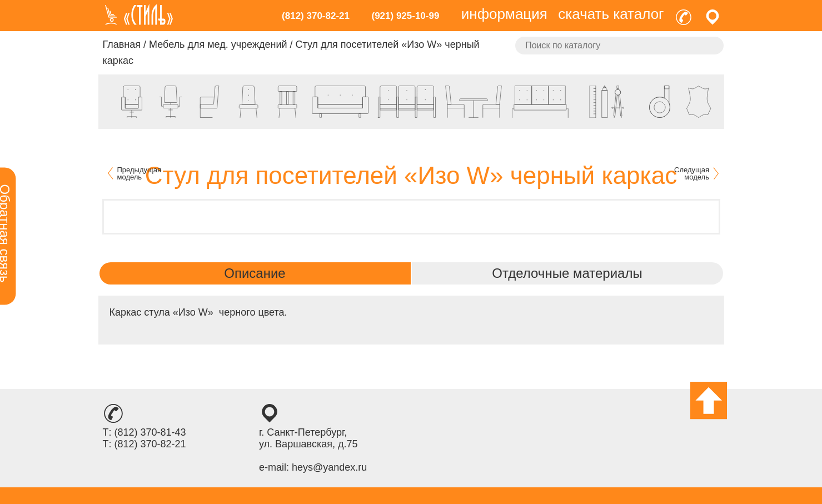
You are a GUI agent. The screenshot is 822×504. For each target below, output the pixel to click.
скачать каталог (611, 14)
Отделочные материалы (567, 273)
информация (504, 14)
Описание (255, 273)
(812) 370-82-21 (316, 16)
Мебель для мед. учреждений (218, 44)
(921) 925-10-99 (405, 16)
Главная (122, 44)
